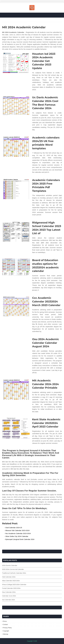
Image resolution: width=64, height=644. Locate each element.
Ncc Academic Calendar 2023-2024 (18, 533)
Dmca (5, 621)
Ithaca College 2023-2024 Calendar (14, 584)
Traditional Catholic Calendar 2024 (14, 573)
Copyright (6, 631)
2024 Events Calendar (10, 565)
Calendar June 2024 (9, 596)
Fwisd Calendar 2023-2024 (11, 588)
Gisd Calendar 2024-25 (14, 528)
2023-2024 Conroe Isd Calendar (13, 569)
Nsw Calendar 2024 (9, 592)
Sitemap (6, 634)
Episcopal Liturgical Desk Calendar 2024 (20, 539)
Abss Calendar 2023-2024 (11, 581)
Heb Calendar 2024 (9, 577)
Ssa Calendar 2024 (9, 600)
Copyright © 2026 (32, 641)
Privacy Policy (7, 628)
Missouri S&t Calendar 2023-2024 (17, 530)
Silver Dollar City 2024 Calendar (17, 536)
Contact (5, 624)
